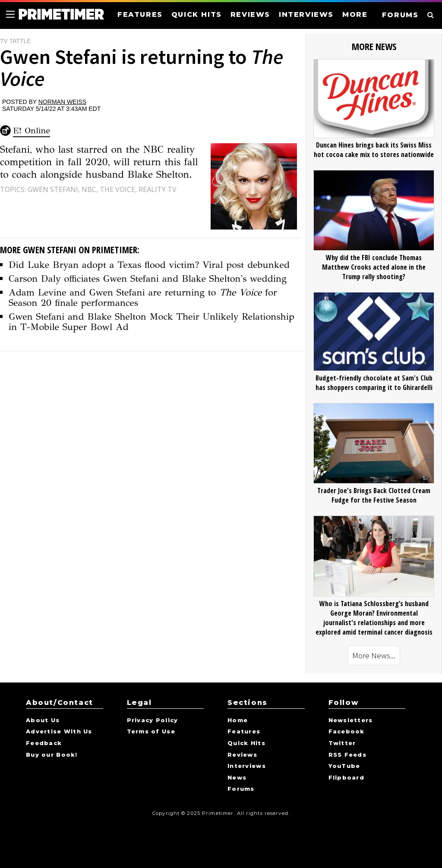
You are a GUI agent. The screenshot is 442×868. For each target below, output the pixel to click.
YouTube (344, 766)
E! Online (32, 131)
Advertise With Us (59, 732)
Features (244, 732)
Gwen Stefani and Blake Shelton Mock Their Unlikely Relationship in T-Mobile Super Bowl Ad (152, 322)
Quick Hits (246, 743)
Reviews (242, 755)
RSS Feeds (348, 755)
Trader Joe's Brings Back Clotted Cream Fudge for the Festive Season (374, 495)
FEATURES (140, 14)
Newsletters (351, 720)
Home (238, 720)
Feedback (44, 743)
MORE (355, 14)
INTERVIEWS (306, 14)
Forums (241, 789)
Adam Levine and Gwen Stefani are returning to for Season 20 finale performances (143, 297)
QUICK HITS (197, 14)
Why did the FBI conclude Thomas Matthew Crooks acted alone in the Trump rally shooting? (374, 267)
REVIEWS (250, 14)
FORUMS (400, 15)
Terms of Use (151, 732)
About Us (43, 720)
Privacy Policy (153, 720)
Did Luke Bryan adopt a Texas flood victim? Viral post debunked (149, 265)
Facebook (347, 732)
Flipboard (347, 778)
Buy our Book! (52, 755)
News (237, 778)
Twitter (342, 743)
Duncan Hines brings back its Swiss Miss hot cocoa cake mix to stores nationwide (374, 150)
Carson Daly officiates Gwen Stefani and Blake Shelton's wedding (148, 278)
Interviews (247, 766)
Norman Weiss (62, 102)
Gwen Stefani (53, 189)
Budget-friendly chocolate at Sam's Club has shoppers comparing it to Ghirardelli (374, 383)
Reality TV (158, 189)
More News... (374, 655)
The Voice (117, 189)
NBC (89, 189)
